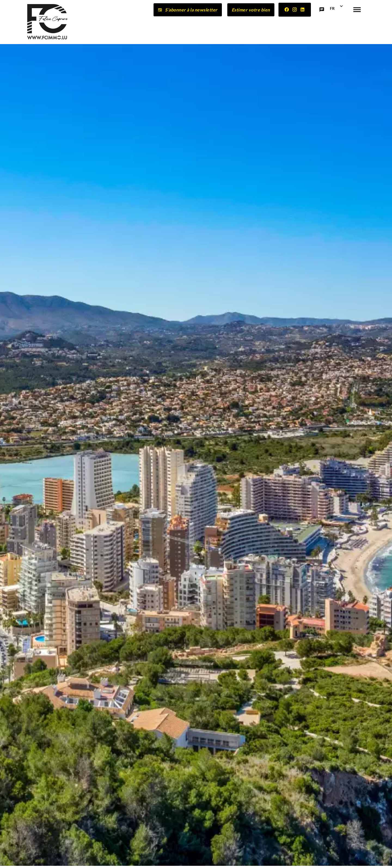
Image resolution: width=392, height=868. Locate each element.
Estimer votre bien (251, 10)
